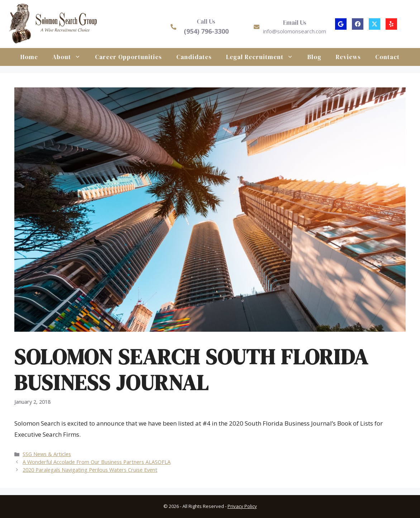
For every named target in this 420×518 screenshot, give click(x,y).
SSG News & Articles (47, 454)
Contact (387, 57)
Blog (314, 57)
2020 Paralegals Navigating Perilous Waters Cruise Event (90, 470)
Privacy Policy (242, 506)
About (70, 57)
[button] (341, 24)
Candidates (194, 57)
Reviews (348, 57)
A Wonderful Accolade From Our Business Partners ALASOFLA (97, 462)
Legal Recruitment (263, 57)
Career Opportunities (128, 57)
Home (29, 57)
